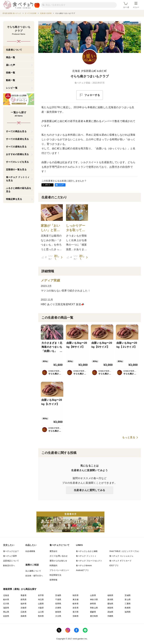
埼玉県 (41, 600)
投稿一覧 (11, 73)
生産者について (14, 50)
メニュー (136, 5)
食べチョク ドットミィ (86, 556)
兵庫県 (58, 608)
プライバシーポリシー (59, 570)
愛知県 (110, 604)
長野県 (58, 604)
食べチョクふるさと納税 (87, 551)
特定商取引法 (55, 575)
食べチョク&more (84, 566)
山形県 (93, 595)
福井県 (23, 604)
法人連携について (33, 571)
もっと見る (129, 437)
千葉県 (58, 600)
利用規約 (53, 566)
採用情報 (53, 580)
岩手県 (41, 595)
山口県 (41, 612)
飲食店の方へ (9, 566)
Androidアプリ (82, 570)
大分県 (58, 616)
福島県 (110, 595)
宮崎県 (76, 616)
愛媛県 (93, 612)
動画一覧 (11, 80)
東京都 (76, 600)
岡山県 (6, 612)
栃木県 (6, 600)
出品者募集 (30, 551)
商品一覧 (11, 57)
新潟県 (110, 600)
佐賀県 (6, 616)
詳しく (57, 257)
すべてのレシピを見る (17, 162)
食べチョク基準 (10, 556)
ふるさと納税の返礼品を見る (19, 190)
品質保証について (11, 561)
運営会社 (53, 551)
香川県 (76, 612)
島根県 (128, 608)
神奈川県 (94, 600)
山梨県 (41, 604)
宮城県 (58, 595)
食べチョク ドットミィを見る (18, 179)
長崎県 (23, 616)
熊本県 (41, 616)
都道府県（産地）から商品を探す (20, 589)
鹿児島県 (94, 616)
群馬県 (23, 600)
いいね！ (47, 257)
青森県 (23, 595)
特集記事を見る (14, 199)
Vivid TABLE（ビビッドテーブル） (125, 551)
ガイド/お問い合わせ (59, 556)
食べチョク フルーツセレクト (89, 561)
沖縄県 (110, 616)
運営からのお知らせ (58, 561)
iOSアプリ (114, 566)
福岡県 (128, 612)
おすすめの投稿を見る (17, 154)
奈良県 (76, 608)
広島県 (23, 612)
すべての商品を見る (16, 131)
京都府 (23, 608)
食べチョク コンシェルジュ (121, 556)
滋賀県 (6, 608)
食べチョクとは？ (11, 551)
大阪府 (41, 608)
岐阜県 (76, 604)
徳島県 (58, 612)
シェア (61, 185)
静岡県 (93, 604)
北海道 (6, 595)
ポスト (48, 185)
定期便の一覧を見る (16, 169)
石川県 (6, 604)
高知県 (110, 612)
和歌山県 (94, 608)
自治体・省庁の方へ (34, 576)
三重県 (128, 604)
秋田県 (76, 595)
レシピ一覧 (12, 88)
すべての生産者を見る (17, 139)
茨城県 (128, 595)
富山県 (128, 600)
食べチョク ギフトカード (120, 561)
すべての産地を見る (16, 147)
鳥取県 (110, 608)
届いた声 (11, 65)
